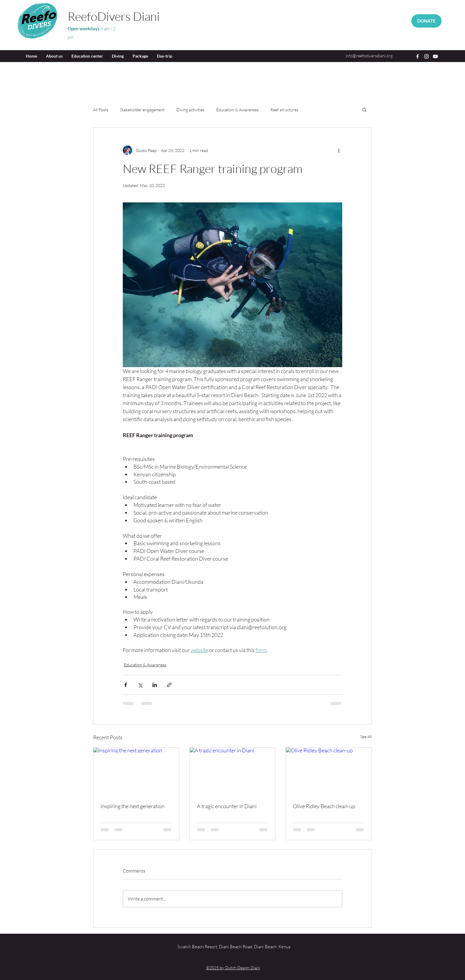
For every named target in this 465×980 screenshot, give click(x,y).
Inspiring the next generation (133, 806)
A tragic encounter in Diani (227, 806)
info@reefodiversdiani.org (369, 56)
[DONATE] (426, 21)
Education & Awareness (237, 110)
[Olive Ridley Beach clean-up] (329, 772)
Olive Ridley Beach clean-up (324, 806)
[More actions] (339, 150)
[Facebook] (418, 56)
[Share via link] (169, 685)
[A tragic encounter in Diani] (233, 772)
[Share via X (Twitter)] (140, 685)
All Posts (101, 110)
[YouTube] (435, 56)
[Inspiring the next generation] (136, 772)
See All (366, 736)
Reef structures (284, 110)
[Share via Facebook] (126, 685)
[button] (364, 110)
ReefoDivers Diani (114, 16)
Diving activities (190, 110)
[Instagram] (426, 56)
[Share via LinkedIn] (155, 685)
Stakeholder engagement (142, 110)
